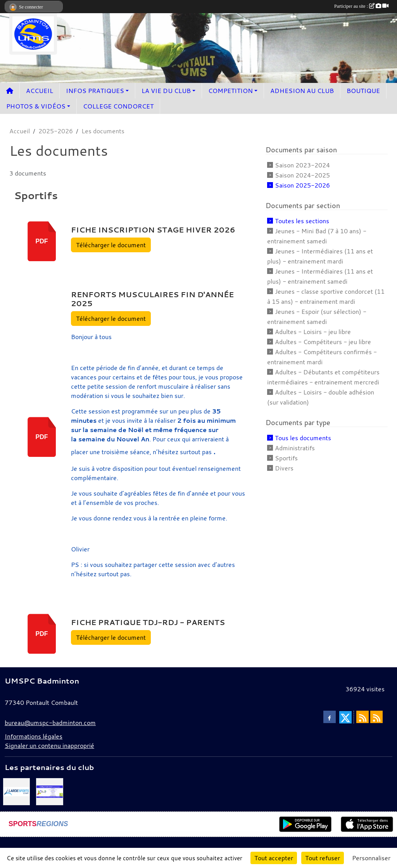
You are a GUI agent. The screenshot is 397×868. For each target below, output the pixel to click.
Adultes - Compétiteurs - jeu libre (323, 342)
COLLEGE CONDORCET (118, 106)
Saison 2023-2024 (302, 165)
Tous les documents (303, 438)
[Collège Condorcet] (49, 791)
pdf (42, 241)
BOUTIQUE (363, 91)
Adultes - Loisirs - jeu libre (313, 332)
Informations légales (34, 736)
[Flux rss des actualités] (362, 717)
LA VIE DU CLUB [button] (166, 91)
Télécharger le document (111, 245)
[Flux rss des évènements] (376, 717)
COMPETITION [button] (230, 91)
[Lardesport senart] (16, 791)
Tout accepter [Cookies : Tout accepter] (274, 858)
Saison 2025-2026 (302, 185)
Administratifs (295, 448)
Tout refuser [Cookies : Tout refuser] (323, 858)
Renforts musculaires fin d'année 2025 (152, 299)
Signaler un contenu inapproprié (49, 746)
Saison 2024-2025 (302, 175)
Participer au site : (361, 6)
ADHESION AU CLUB (302, 91)
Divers (284, 468)
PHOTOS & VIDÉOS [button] (36, 106)
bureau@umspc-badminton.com (50, 723)
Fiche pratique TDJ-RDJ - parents (148, 622)
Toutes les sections (302, 221)
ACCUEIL (40, 91)
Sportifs (286, 458)
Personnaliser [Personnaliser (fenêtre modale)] (371, 858)
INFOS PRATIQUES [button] (95, 91)
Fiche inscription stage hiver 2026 (153, 230)
